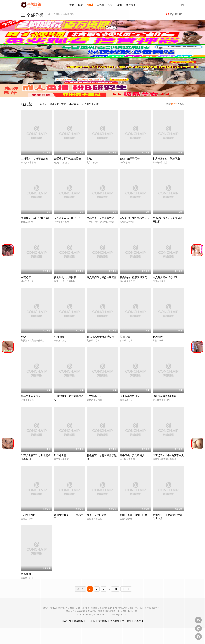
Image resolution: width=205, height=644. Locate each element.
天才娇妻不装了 (95, 396)
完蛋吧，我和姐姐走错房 (67, 159)
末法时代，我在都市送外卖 (135, 218)
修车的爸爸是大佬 (31, 396)
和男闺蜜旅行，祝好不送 (166, 159)
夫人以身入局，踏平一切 (67, 218)
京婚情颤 (59, 337)
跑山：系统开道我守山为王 (135, 515)
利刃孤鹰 (158, 337)
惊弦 (89, 159)
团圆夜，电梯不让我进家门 (36, 218)
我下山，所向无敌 (97, 515)
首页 (72, 5)
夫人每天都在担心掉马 (165, 277)
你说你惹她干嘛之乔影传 (100, 337)
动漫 (119, 5)
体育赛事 (131, 5)
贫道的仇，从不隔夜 (65, 277)
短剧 (90, 5)
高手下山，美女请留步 (132, 455)
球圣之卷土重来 (58, 104)
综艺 (111, 5)
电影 (81, 5)
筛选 (43, 104)
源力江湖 (26, 574)
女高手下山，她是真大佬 (100, 218)
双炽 (23, 337)
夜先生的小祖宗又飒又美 (133, 277)
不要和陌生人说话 (91, 104)
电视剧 (100, 5)
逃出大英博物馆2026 (164, 396)
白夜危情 (26, 277)
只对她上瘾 (60, 455)
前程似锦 (125, 337)
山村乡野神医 (28, 515)
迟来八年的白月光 (130, 396)
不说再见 (74, 104)
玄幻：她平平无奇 (130, 159)
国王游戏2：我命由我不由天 (168, 455)
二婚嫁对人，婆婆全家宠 (35, 159)
